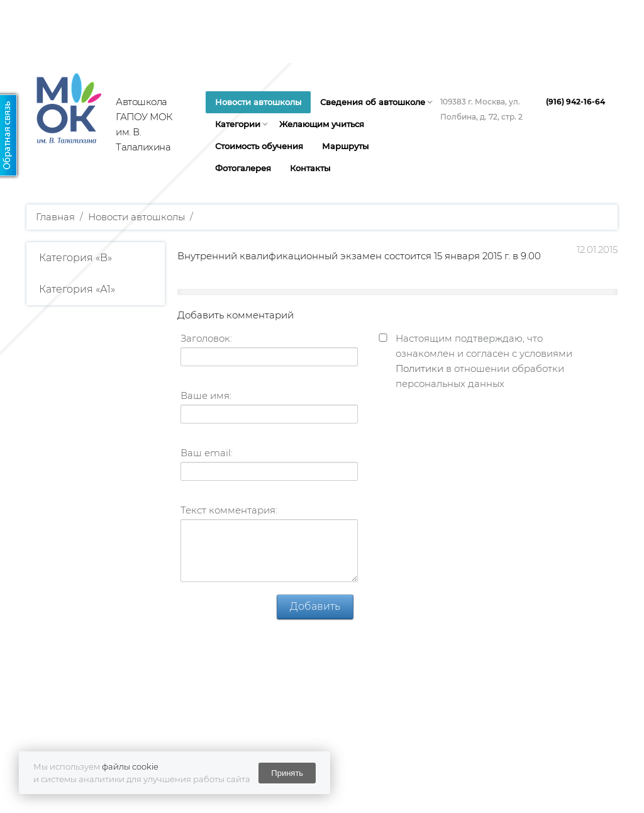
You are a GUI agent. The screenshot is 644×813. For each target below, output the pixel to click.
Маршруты (345, 146)
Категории (238, 124)
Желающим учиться (322, 124)
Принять (287, 773)
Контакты (310, 168)
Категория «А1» (77, 289)
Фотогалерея (243, 168)
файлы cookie (130, 766)
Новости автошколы (258, 102)
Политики (419, 368)
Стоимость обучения (259, 146)
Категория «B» (75, 258)
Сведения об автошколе (373, 102)
